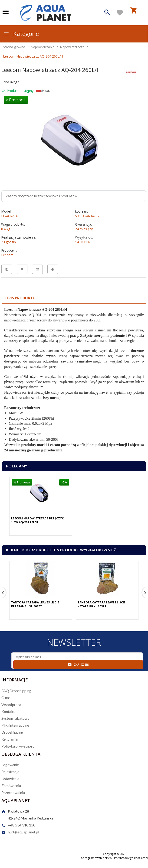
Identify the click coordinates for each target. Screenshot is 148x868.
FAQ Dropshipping (16, 691)
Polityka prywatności (18, 746)
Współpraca (11, 704)
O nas (6, 698)
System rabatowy (15, 718)
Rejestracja (10, 772)
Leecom (7, 255)
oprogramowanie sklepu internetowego (107, 858)
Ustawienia (10, 779)
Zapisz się (78, 665)
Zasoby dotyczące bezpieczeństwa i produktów (41, 196)
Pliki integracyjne (15, 725)
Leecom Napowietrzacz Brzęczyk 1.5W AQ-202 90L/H (37, 520)
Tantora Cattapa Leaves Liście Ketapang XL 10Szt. (102, 604)
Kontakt (8, 711)
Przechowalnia (13, 792)
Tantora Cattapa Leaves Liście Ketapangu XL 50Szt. (35, 604)
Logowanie (10, 765)
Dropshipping (12, 732)
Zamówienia (11, 785)
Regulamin (10, 739)
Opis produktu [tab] (20, 298)
